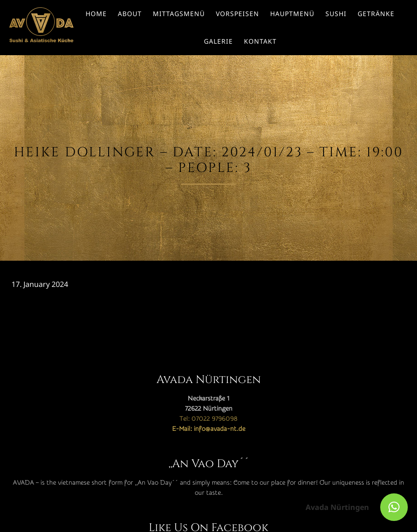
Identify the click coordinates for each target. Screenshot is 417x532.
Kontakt (260, 41)
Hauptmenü (292, 14)
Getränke (376, 14)
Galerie (218, 41)
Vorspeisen (237, 14)
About (130, 14)
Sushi (336, 14)
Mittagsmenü (179, 14)
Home (96, 14)
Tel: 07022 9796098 (208, 419)
